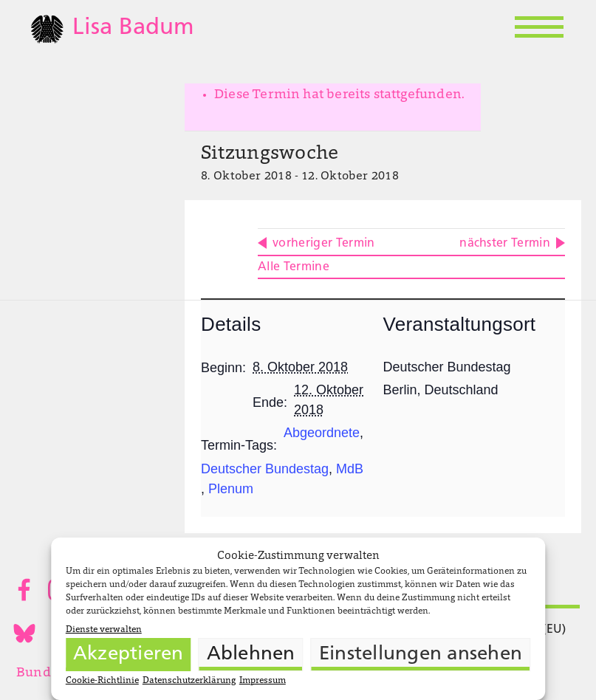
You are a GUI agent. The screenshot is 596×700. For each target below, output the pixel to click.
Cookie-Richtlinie (102, 681)
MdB (350, 469)
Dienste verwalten (104, 630)
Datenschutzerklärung (189, 681)
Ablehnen (251, 655)
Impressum (263, 681)
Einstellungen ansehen (421, 655)
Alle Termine (294, 267)
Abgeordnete (322, 433)
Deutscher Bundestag (265, 469)
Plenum (231, 489)
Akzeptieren (129, 655)
